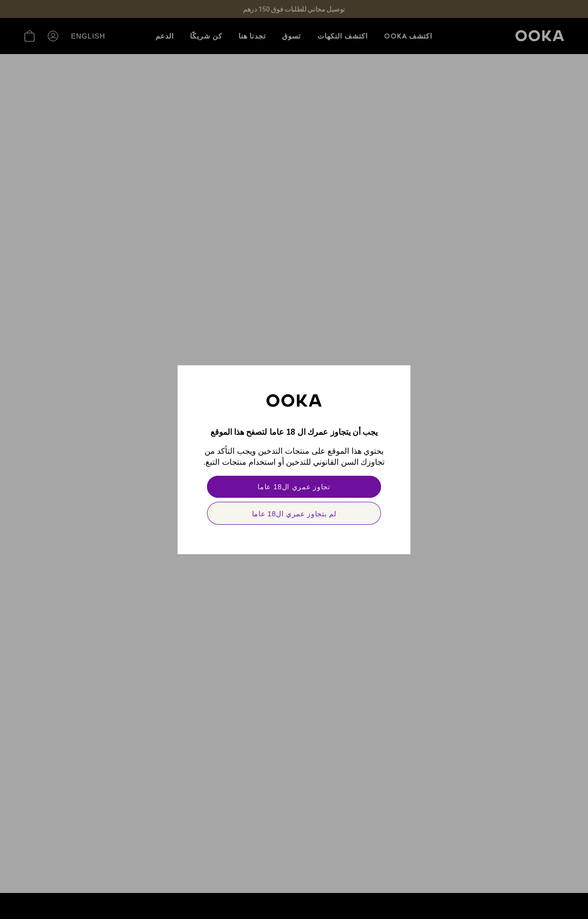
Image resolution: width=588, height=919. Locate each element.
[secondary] (294, 513)
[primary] (294, 487)
